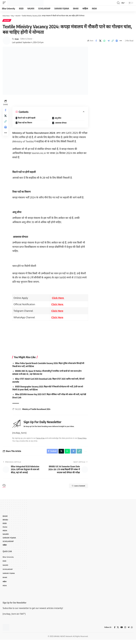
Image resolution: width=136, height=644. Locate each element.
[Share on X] (100, 41)
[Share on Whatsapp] (104, 41)
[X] (117, 632)
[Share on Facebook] (96, 41)
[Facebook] (114, 632)
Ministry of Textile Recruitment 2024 (37, 410)
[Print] (117, 41)
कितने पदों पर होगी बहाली (27, 118)
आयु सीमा (58, 119)
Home (5, 529)
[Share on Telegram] (109, 41)
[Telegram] (128, 632)
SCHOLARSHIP (9, 544)
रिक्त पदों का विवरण (26, 123)
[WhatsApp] (132, 632)
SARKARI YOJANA (10, 540)
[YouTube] (121, 632)
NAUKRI (7, 21)
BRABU (6, 521)
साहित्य (5, 548)
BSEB (5, 525)
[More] (121, 41)
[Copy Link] (113, 41)
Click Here (59, 298)
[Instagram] (125, 632)
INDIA (5, 533)
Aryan (17, 39)
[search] (118, 3)
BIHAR (5, 518)
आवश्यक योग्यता (61, 123)
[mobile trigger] (5, 3)
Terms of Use (42, 439)
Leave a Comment (76, 487)
